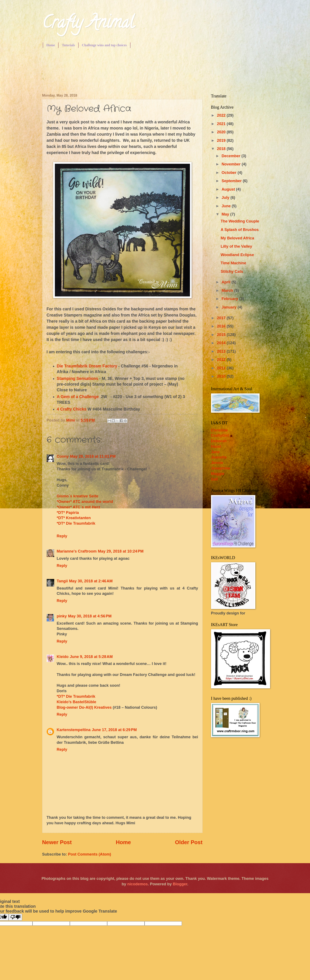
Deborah (219, 441)
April (227, 282)
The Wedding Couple (240, 221)
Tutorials (68, 45)
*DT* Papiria (68, 513)
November (232, 164)
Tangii (62, 581)
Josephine (221, 468)
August (229, 189)
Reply (62, 536)
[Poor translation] (15, 917)
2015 (222, 335)
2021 (222, 124)
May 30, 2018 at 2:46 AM (91, 581)
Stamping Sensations (77, 379)
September (232, 181)
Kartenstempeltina (74, 730)
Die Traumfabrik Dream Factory (87, 366)
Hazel (216, 446)
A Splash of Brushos (240, 230)
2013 (222, 351)
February (230, 299)
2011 (222, 368)
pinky (62, 616)
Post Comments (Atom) (89, 854)
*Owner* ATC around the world (85, 502)
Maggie (218, 474)
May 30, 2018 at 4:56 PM (90, 616)
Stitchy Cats (232, 271)
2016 (222, 326)
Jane (215, 452)
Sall (215, 479)
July (226, 197)
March (228, 290)
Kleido (63, 657)
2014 (222, 343)
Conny (63, 456)
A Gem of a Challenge (78, 397)
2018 (222, 149)
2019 (222, 140)
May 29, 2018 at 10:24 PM (121, 551)
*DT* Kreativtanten (74, 518)
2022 (222, 115)
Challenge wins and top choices (104, 45)
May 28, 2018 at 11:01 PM (93, 456)
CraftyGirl (220, 435)
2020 (222, 132)
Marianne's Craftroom (77, 551)
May (226, 214)
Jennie (217, 463)
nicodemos (137, 884)
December (231, 156)
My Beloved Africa (237, 238)
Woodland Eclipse (237, 255)
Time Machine (233, 263)
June (227, 206)
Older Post (189, 842)
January (230, 307)
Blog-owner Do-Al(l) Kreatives (85, 707)
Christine (219, 430)
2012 (222, 360)
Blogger (180, 884)
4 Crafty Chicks (72, 409)
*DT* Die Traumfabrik (76, 523)
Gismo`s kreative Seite (78, 496)
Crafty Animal (88, 24)
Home (51, 45)
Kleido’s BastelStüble (76, 702)
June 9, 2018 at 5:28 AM (91, 657)
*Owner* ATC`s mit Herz (79, 507)
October (230, 173)
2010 (222, 376)
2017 (222, 318)
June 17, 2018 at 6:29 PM (114, 730)
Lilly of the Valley (236, 246)
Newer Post (57, 842)
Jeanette (219, 457)
